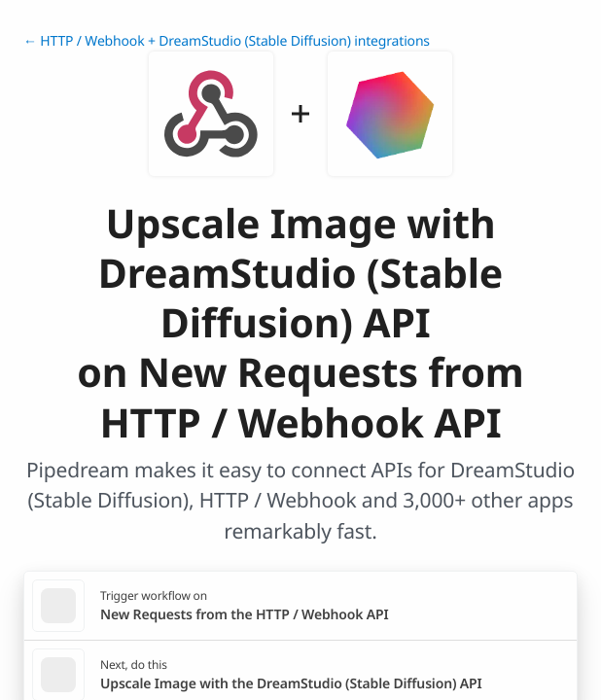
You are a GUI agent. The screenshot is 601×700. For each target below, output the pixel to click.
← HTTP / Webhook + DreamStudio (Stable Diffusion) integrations (227, 41)
